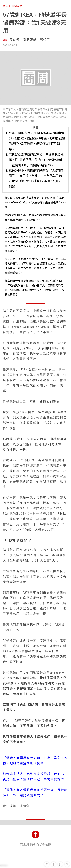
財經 (5, 6)
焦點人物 (17, 6)
